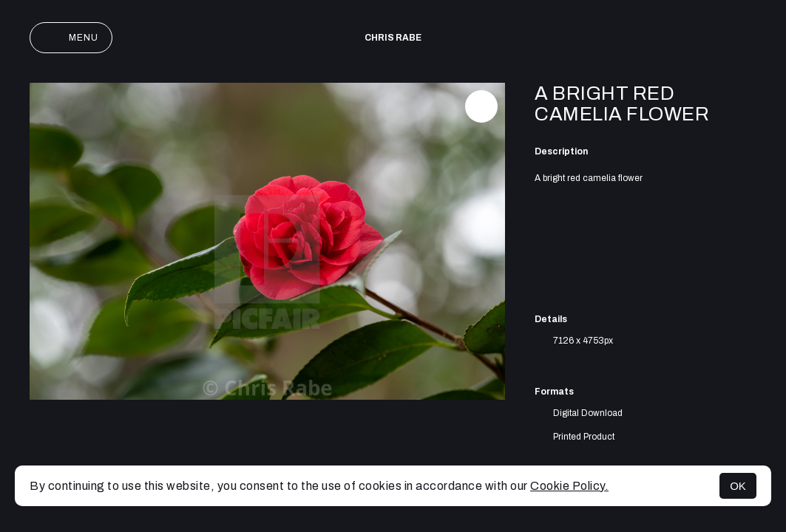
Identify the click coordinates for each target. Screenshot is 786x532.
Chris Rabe (393, 38)
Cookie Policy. (569, 486)
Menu (71, 38)
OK (738, 486)
